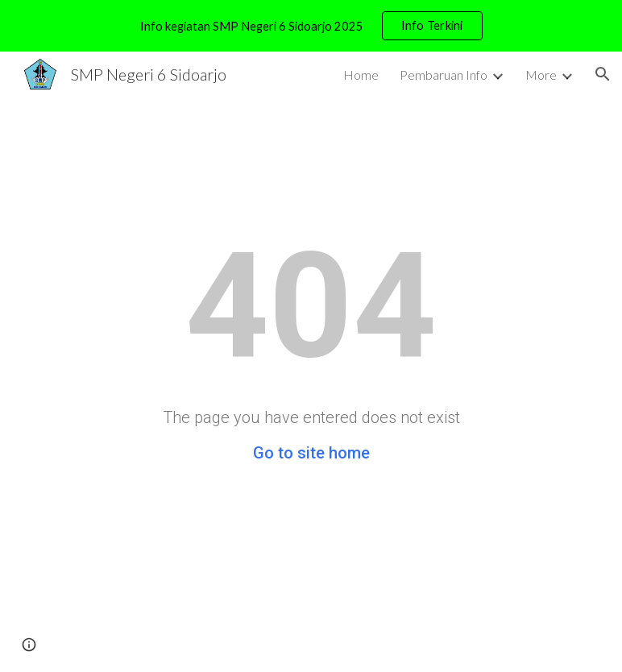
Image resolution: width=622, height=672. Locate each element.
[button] (603, 74)
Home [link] (361, 75)
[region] (311, 26)
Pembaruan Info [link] (444, 75)
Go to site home (311, 453)
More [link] (541, 75)
